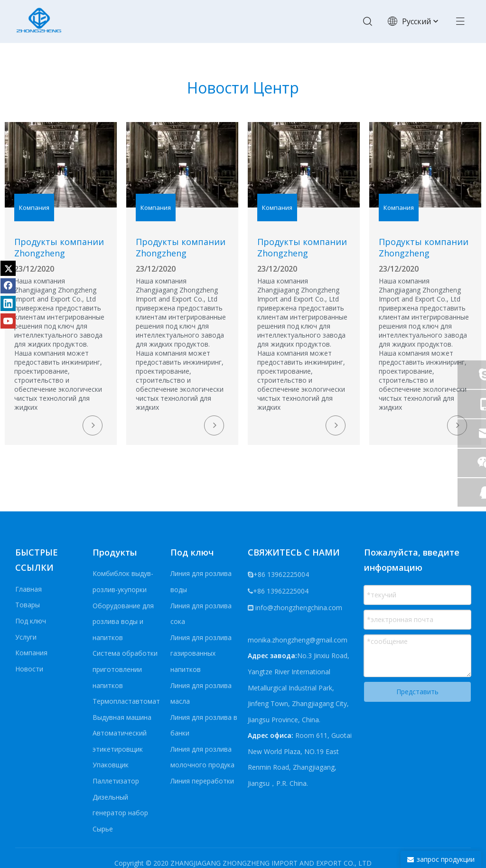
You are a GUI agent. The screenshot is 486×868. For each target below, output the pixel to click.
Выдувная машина (122, 717)
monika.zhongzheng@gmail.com (298, 640)
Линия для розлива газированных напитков (201, 653)
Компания (31, 653)
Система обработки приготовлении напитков (125, 669)
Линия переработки (202, 781)
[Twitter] (8, 268)
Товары (28, 605)
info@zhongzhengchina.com (299, 608)
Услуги (26, 637)
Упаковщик (111, 765)
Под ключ (31, 621)
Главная (28, 589)
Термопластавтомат (126, 701)
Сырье (103, 829)
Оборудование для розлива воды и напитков (123, 622)
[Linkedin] (8, 303)
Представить (417, 692)
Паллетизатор (116, 781)
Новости (29, 669)
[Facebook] (8, 286)
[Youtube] (8, 321)
